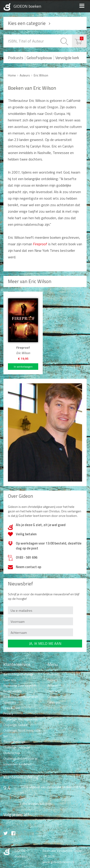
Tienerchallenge (14, 742)
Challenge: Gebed (15, 725)
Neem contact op (28, 567)
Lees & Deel (12, 708)
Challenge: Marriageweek (21, 719)
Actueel (52, 685)
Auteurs (25, 75)
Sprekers (10, 702)
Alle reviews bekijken (37, 804)
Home (12, 75)
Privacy (8, 713)
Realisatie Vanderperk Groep (62, 851)
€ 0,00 (82, 38)
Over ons (10, 680)
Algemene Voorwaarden (20, 685)
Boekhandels (13, 691)
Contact (52, 697)
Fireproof (40, 244)
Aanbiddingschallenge (18, 674)
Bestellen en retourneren (21, 697)
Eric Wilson (41, 75)
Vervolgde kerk (67, 58)
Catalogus (54, 702)
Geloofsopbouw (39, 58)
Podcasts (16, 58)
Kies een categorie (27, 23)
